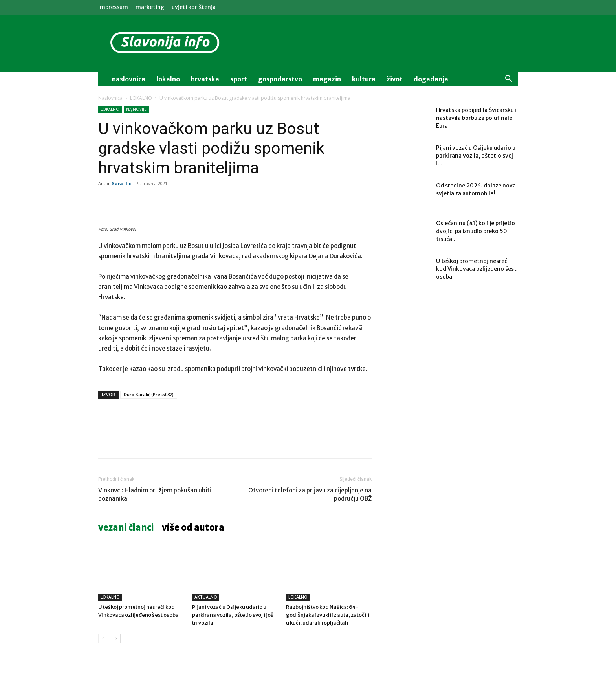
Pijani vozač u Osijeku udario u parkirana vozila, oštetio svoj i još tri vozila (233, 615)
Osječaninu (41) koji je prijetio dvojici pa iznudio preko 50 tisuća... (476, 231)
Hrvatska (205, 79)
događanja (431, 79)
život (395, 79)
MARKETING (150, 7)
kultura (364, 79)
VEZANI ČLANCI (126, 527)
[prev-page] (103, 638)
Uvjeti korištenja (194, 7)
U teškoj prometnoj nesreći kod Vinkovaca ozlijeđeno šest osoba (476, 269)
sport (239, 79)
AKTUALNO (206, 597)
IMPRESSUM (113, 7)
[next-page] (116, 638)
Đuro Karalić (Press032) (149, 394)
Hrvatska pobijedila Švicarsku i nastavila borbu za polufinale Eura (476, 118)
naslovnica (129, 79)
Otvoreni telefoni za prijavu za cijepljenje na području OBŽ (310, 494)
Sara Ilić (122, 183)
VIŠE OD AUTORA (193, 527)
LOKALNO (141, 98)
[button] (508, 80)
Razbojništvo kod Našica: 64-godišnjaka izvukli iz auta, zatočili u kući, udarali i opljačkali (328, 615)
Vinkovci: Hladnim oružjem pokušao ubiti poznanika (155, 494)
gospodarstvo (280, 79)
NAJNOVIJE (136, 109)
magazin (327, 79)
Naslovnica (110, 98)
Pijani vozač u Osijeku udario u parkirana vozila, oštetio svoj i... (476, 156)
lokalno (168, 79)
